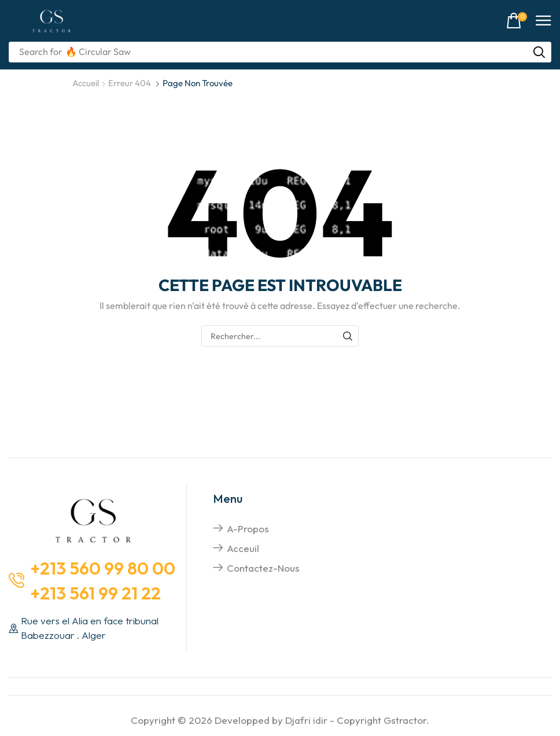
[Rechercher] (539, 52)
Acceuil (243, 548)
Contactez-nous (263, 568)
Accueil (86, 83)
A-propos (248, 529)
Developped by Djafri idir (271, 720)
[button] (517, 21)
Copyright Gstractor (382, 720)
